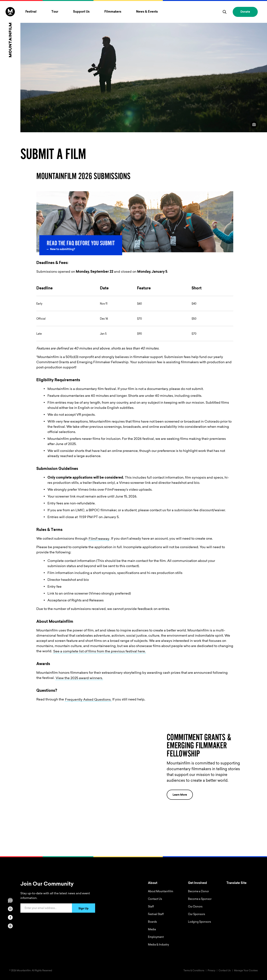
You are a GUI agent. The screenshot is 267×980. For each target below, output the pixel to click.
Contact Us (155, 899)
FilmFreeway (99, 539)
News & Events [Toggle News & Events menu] (147, 12)
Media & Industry (158, 945)
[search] (225, 12)
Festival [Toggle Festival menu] (31, 12)
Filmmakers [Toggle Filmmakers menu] (113, 12)
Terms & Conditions (194, 971)
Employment (156, 937)
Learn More (183, 795)
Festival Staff (156, 915)
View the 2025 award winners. (79, 678)
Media (152, 930)
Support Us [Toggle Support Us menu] (81, 12)
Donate (245, 12)
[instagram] (10, 909)
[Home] (10, 32)
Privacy (211, 971)
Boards (152, 922)
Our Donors (195, 907)
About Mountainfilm (161, 892)
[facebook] (10, 917)
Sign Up (83, 909)
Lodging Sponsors (200, 922)
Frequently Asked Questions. (88, 700)
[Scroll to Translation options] (10, 900)
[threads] (10, 926)
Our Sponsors (197, 915)
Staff (151, 907)
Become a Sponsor (200, 899)
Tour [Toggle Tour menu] (55, 12)
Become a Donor (198, 892)
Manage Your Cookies (246, 971)
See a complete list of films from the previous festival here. (99, 651)
